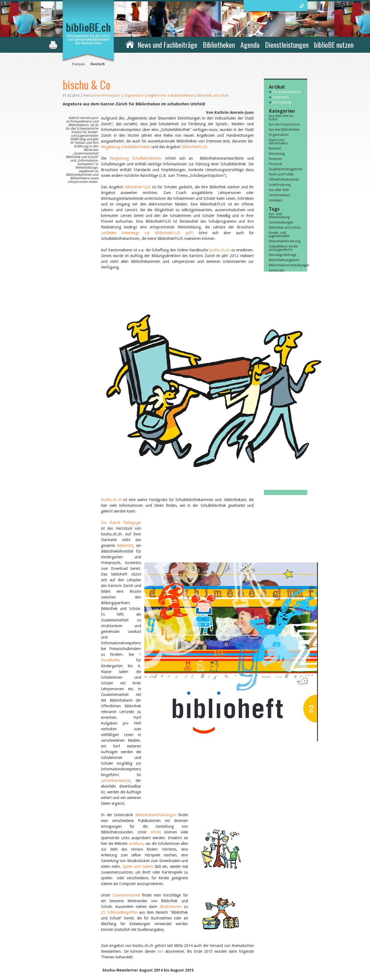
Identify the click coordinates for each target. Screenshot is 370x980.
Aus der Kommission (284, 124)
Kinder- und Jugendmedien (279, 234)
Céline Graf (277, 318)
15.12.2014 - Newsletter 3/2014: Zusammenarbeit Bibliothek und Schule (163, 728)
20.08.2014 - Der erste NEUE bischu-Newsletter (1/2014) (150, 751)
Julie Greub (277, 342)
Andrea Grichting (281, 329)
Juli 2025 (275, 401)
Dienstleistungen (287, 45)
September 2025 (281, 396)
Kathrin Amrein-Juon (105, 96)
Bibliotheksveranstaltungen (286, 265)
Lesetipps (276, 200)
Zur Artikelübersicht (159, 865)
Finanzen (275, 159)
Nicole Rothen (279, 348)
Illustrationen (171, 596)
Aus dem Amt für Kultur (281, 118)
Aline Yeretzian (280, 361)
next (250, 865)
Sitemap (245, 950)
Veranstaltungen (281, 222)
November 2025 (281, 391)
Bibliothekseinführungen (156, 504)
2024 (273, 422)
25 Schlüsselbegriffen (119, 601)
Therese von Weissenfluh (278, 336)
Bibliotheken (219, 45)
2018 (273, 453)
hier (160, 641)
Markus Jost (278, 367)
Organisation (134, 96)
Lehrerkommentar (144, 481)
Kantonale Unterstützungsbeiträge (286, 272)
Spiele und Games (138, 556)
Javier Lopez (278, 313)
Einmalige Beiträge (283, 255)
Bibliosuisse (278, 284)
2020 (273, 442)
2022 (273, 432)
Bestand (275, 148)
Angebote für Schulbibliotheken (171, 96)
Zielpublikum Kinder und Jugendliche (284, 248)
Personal (275, 164)
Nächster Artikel (223, 865)
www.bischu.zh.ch (133, 805)
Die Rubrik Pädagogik (121, 378)
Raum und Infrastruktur (278, 142)
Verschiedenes (279, 195)
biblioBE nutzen (334, 45)
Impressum (248, 945)
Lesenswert (280, 97)
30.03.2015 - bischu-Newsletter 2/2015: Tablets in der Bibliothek (157, 705)
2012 (273, 484)
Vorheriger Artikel (92, 865)
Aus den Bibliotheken (284, 130)
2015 (273, 468)
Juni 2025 (276, 406)
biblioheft (109, 389)
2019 (273, 448)
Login (243, 956)
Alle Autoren (281, 372)
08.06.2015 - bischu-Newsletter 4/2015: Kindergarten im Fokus (156, 682)
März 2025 (277, 411)
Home (130, 44)
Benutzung (277, 154)
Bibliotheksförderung (285, 241)
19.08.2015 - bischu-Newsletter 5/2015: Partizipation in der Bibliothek (162, 671)
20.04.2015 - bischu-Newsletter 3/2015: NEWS (142, 694)
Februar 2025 (279, 416)
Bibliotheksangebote (284, 260)
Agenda (250, 45)
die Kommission (87, 945)
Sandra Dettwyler (282, 303)
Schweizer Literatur (283, 279)
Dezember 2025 (281, 385)
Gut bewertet (282, 102)
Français (78, 64)
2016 (273, 463)
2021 (273, 437)
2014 (273, 473)
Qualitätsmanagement (286, 169)
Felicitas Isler (278, 324)
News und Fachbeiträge (167, 45)
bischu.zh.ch (219, 250)
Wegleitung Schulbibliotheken (126, 147)
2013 (273, 479)
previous (67, 865)
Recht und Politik (281, 174)
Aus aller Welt (279, 190)
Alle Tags (279, 289)
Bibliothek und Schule (213, 96)
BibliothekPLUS (194, 147)
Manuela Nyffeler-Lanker (282, 355)
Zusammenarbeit (126, 584)
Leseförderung (280, 185)
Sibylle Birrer (278, 308)
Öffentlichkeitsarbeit (284, 180)
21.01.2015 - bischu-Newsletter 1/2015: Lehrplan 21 (147, 717)
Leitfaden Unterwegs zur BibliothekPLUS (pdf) (147, 233)
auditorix (136, 533)
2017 (273, 458)
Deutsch (98, 64)
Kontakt (245, 939)
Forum (169, 764)
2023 (273, 427)
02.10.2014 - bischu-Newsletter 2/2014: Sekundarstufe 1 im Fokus (159, 740)
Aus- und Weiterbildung (279, 216)
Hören (156, 521)
